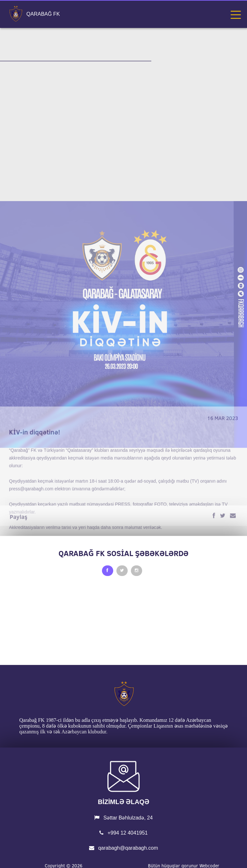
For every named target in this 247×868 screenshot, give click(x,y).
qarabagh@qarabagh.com (124, 848)
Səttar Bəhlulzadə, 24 (123, 818)
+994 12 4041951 (123, 833)
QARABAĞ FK (43, 14)
